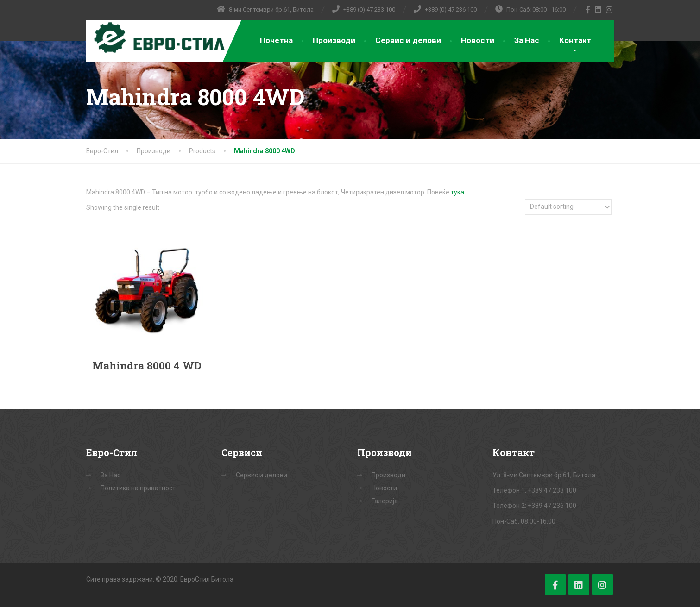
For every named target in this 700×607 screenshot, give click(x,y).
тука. (458, 192)
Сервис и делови (408, 40)
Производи (334, 40)
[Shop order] (568, 207)
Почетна (276, 40)
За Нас (527, 40)
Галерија (385, 501)
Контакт (575, 40)
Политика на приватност (138, 488)
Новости (478, 40)
